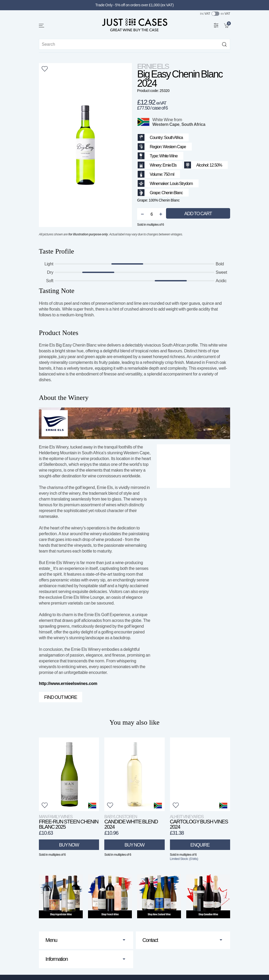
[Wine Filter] (216, 25)
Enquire (200, 845)
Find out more (61, 697)
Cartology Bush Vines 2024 (199, 822)
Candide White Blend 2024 (131, 822)
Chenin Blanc (172, 193)
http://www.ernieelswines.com (68, 684)
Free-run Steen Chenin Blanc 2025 (69, 822)
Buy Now (69, 845)
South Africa (193, 124)
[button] (42, 26)
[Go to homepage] (134, 25)
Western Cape (166, 124)
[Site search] (134, 44)
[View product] (69, 774)
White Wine (163, 120)
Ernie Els (153, 66)
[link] (227, 25)
